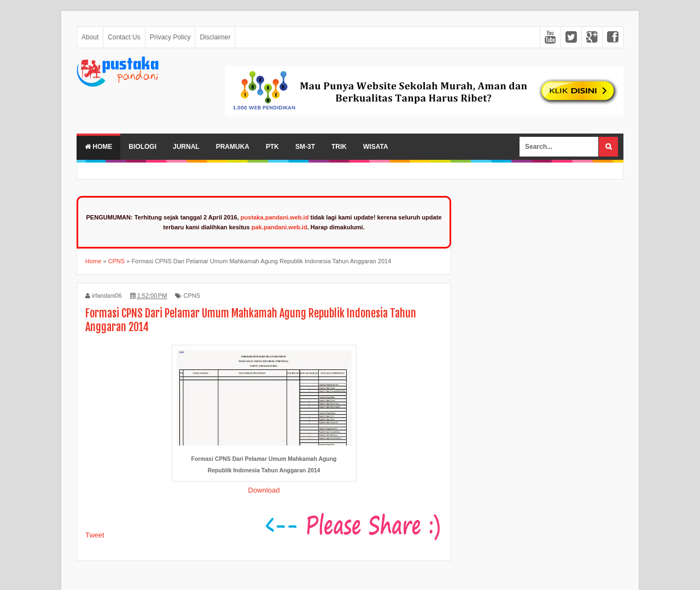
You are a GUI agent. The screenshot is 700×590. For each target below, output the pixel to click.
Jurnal (186, 147)
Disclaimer (215, 37)
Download (264, 490)
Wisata (376, 147)
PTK (272, 147)
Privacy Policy (170, 37)
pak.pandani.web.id (279, 227)
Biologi (142, 147)
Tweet (95, 535)
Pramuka (233, 147)
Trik (339, 147)
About (90, 37)
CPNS (192, 296)
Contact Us (124, 37)
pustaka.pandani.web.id (275, 217)
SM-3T (305, 147)
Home (98, 147)
